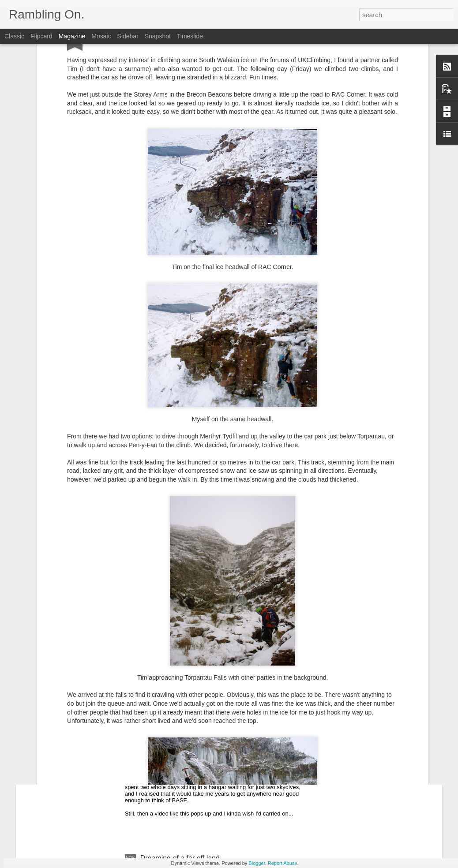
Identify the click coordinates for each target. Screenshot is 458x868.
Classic (14, 36)
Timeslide (190, 36)
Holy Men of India (69, 703)
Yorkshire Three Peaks (176, 603)
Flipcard (41, 36)
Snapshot (158, 36)
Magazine (72, 36)
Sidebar (128, 36)
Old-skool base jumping (177, 758)
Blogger (257, 863)
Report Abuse (283, 863)
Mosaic (101, 36)
